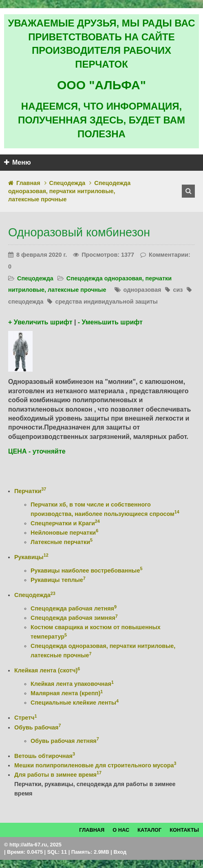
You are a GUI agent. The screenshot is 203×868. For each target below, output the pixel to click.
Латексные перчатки (62, 542)
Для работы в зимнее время (58, 775)
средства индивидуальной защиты (106, 302)
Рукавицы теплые (58, 580)
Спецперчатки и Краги (65, 523)
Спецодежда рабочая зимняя (74, 618)
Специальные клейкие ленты (75, 703)
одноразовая (142, 290)
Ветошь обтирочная (45, 756)
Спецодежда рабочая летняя (74, 608)
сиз (178, 290)
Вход (120, 852)
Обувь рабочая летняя (65, 741)
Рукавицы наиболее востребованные (86, 571)
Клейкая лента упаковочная (72, 684)
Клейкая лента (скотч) (47, 670)
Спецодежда (67, 183)
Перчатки (30, 491)
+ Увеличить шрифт (40, 322)
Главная (28, 183)
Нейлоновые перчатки (64, 533)
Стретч (25, 718)
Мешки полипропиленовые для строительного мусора (95, 765)
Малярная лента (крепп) (67, 693)
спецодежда (26, 302)
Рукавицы (31, 557)
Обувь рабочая (38, 727)
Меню (18, 162)
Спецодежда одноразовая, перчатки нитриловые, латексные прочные (69, 191)
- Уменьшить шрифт (110, 322)
